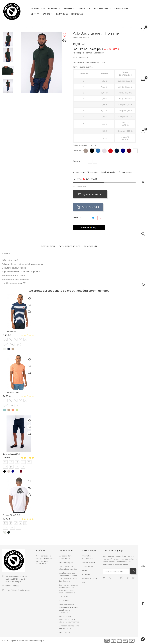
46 (29, 462)
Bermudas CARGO (12, 454)
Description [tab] (48, 246)
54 (23, 467)
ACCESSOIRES (103, 9)
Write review (127, 172)
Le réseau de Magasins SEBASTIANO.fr (69, 627)
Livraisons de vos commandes (66, 557)
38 (5, 462)
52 (17, 467)
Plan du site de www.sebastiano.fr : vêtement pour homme (69, 619)
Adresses (86, 574)
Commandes (87, 566)
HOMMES (54, 9)
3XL (12, 344)
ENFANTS (85, 9)
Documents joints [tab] (69, 246)
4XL (19, 344)
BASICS (48, 14)
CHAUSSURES (121, 9)
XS (5, 339)
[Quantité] (85, 161)
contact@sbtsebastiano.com (18, 590)
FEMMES (69, 9)
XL (25, 339)
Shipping (94, 172)
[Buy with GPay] (89, 228)
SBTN (35, 14)
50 (11, 467)
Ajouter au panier (90, 194)
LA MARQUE (62, 14)
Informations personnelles (87, 557)
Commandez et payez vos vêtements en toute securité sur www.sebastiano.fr (69, 589)
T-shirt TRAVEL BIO (12, 515)
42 (17, 462)
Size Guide (80, 172)
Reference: (78, 38)
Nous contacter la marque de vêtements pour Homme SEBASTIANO (46, 560)
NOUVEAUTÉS (38, 9)
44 (23, 462)
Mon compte (64, 632)
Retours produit (88, 562)
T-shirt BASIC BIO (11, 393)
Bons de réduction (89, 578)
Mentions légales (66, 562)
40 (11, 462)
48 (5, 467)
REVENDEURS (64, 601)
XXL (6, 344)
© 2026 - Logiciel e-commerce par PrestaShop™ (23, 641)
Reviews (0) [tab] (90, 246)
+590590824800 (12, 586)
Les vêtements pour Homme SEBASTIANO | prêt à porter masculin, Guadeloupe (69, 577)
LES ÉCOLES (77, 14)
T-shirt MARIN (9, 332)
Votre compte (89, 550)
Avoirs (84, 570)
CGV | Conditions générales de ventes (68, 568)
